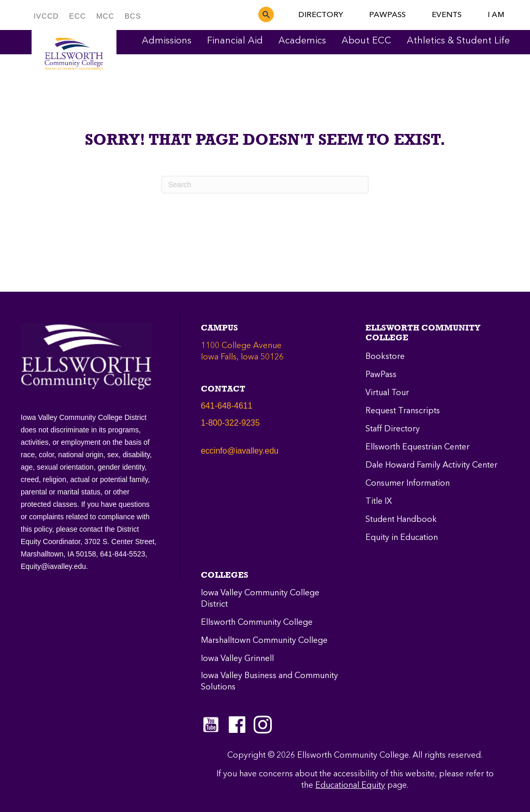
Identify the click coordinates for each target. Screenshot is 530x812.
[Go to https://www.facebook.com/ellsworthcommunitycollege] (237, 726)
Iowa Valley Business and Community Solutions (269, 682)
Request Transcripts (403, 411)
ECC (77, 16)
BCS (133, 16)
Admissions (167, 41)
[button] (266, 14)
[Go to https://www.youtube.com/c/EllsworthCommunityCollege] (211, 725)
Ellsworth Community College (257, 623)
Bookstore (385, 357)
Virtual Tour (387, 393)
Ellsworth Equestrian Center (417, 447)
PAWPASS (387, 14)
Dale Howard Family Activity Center (431, 465)
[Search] (265, 185)
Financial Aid (235, 41)
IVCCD (46, 16)
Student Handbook (401, 520)
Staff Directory (393, 429)
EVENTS (447, 14)
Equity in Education (402, 538)
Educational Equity (350, 786)
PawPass (381, 375)
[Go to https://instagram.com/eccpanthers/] (263, 725)
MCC (105, 16)
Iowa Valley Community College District (260, 599)
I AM (496, 14)
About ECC (366, 41)
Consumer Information (408, 484)
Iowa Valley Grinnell (237, 659)
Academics (302, 41)
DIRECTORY (321, 14)
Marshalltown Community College (264, 641)
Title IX (379, 502)
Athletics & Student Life (458, 41)
